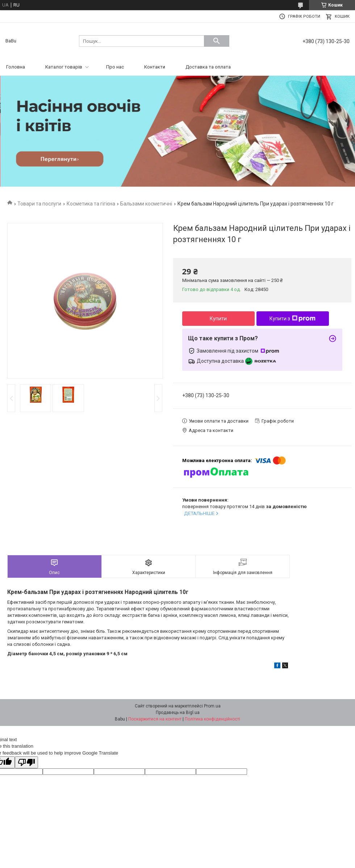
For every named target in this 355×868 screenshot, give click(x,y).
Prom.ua (212, 706)
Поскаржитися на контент (155, 719)
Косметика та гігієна (91, 204)
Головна (16, 67)
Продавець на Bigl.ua (178, 713)
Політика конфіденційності (212, 719)
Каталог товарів (64, 67)
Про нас (115, 67)
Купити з (293, 319)
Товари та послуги (39, 204)
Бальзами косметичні (146, 204)
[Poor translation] (26, 762)
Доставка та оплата (208, 67)
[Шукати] (217, 41)
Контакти (155, 67)
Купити (218, 319)
